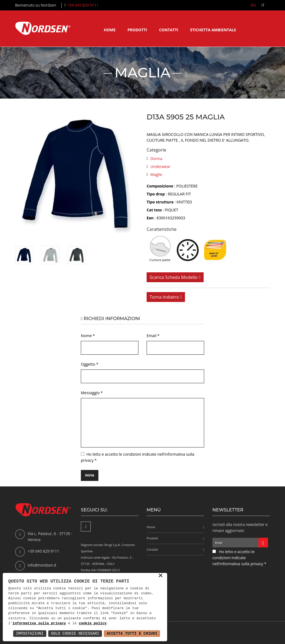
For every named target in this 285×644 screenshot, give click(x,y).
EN (253, 5)
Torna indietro (164, 297)
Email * (153, 336)
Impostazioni (30, 633)
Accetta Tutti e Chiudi (132, 633)
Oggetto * (90, 364)
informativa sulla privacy (39, 623)
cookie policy (92, 623)
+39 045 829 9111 (83, 5)
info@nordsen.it (42, 565)
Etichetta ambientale (213, 30)
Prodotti (137, 30)
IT (263, 5)
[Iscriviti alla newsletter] (263, 543)
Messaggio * (92, 393)
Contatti (169, 30)
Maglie (156, 174)
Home (110, 30)
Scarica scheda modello (174, 277)
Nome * (88, 336)
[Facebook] (86, 527)
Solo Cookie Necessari (75, 633)
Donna (156, 159)
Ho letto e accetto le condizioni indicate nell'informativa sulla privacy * (239, 558)
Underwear (160, 166)
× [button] (161, 576)
